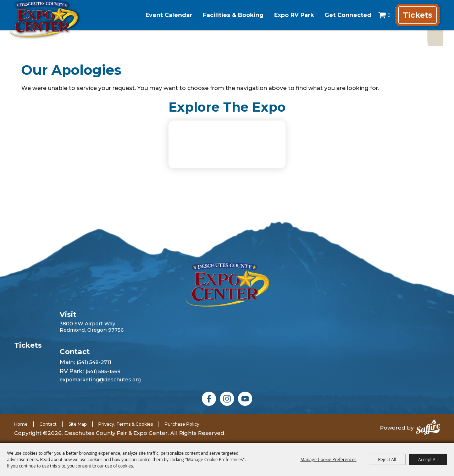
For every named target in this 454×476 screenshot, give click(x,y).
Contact (48, 424)
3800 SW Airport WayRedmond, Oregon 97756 (92, 327)
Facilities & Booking (227, 15)
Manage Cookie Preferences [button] (328, 459)
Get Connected (342, 15)
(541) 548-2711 (94, 362)
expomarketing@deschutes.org (100, 380)
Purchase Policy (182, 424)
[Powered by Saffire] (428, 428)
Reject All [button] (387, 459)
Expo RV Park (288, 15)
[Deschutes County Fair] (227, 284)
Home (21, 424)
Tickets (417, 15)
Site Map (77, 424)
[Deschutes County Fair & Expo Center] (54, 24)
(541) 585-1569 (103, 371)
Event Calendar (163, 15)
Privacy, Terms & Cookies (126, 424)
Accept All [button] (428, 459)
